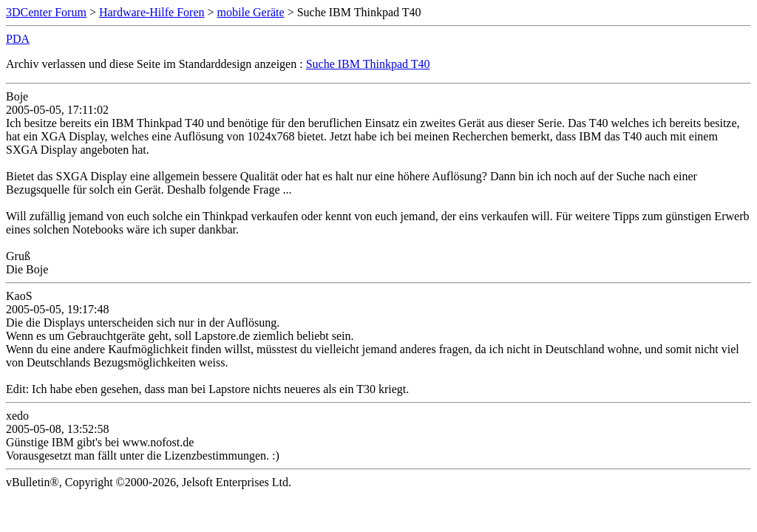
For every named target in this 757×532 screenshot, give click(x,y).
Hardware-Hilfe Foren (152, 12)
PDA (18, 39)
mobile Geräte (251, 12)
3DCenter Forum (46, 12)
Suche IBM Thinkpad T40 (368, 64)
